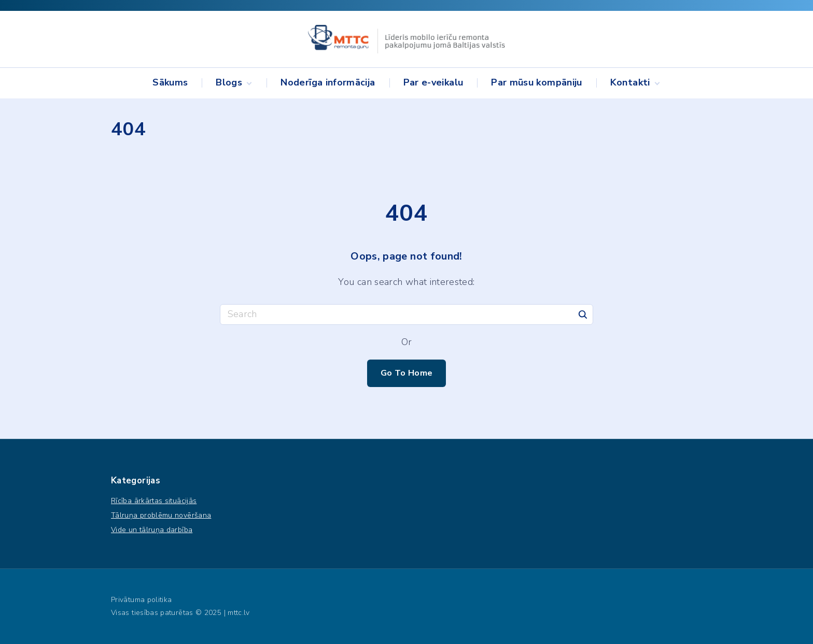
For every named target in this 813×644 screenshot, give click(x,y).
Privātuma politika (141, 600)
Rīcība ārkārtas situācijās (154, 501)
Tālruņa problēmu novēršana (161, 515)
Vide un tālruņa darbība (152, 530)
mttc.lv (239, 613)
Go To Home (407, 373)
